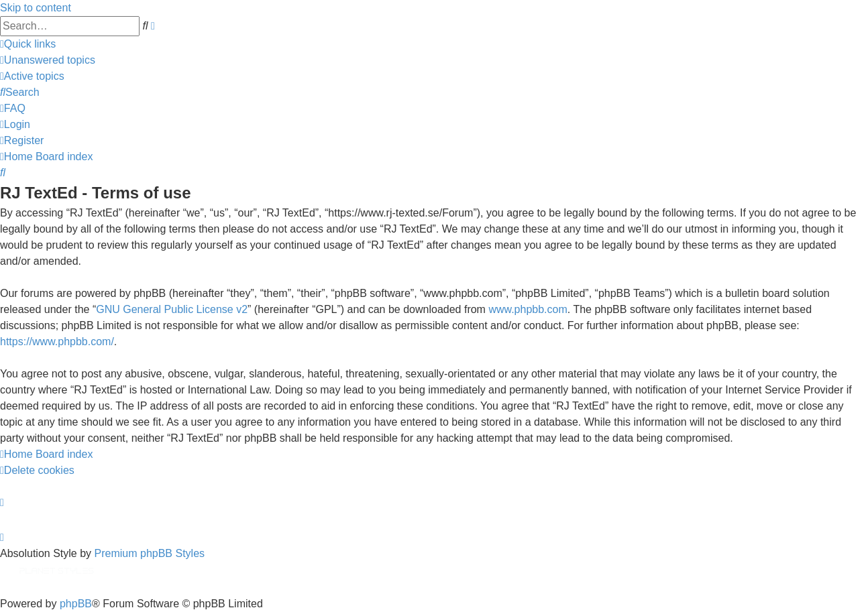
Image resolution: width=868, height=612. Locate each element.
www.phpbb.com (528, 309)
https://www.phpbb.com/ (57, 342)
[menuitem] (48, 60)
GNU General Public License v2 (172, 309)
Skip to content (36, 8)
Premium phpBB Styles (150, 553)
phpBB (76, 604)
